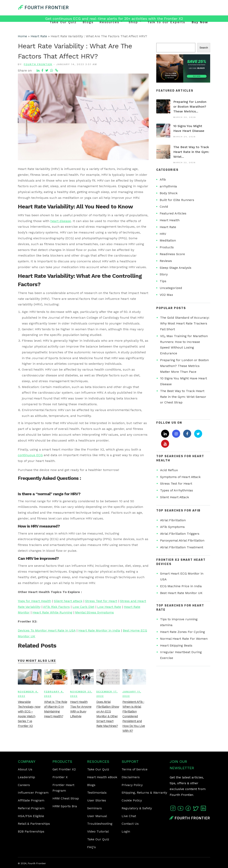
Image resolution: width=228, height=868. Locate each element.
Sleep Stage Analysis (176, 268)
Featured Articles (173, 213)
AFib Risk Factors (56, 607)
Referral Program (31, 808)
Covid (164, 207)
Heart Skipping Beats (176, 645)
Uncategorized (171, 288)
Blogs (88, 22)
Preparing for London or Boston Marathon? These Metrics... (190, 107)
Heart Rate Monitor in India (99, 630)
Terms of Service (135, 769)
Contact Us (130, 824)
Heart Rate (39, 36)
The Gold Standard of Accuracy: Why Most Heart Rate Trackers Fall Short (185, 323)
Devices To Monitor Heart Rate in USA (47, 630)
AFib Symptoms (172, 527)
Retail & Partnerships (34, 824)
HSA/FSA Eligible (31, 816)
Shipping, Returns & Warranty (144, 793)
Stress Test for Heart (101, 601)
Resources (109, 22)
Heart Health (170, 220)
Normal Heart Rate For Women (184, 639)
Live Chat (129, 816)
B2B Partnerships (31, 831)
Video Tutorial (98, 831)
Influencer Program (33, 793)
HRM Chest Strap (66, 798)
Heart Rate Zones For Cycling (183, 632)
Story (164, 274)
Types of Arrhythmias (177, 490)
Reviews (166, 261)
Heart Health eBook (102, 777)
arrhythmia (168, 186)
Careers (24, 785)
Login (126, 831)
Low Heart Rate (109, 607)
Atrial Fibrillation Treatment (182, 547)
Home (22, 36)
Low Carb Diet (83, 607)
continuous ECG (30, 455)
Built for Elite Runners (177, 200)
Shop (133, 22)
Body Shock (169, 193)
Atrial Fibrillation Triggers (180, 534)
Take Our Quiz (63, 22)
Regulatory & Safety (137, 808)
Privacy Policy (132, 785)
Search (204, 48)
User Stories (97, 800)
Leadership (26, 777)
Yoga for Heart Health (34, 601)
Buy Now (200, 22)
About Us (25, 769)
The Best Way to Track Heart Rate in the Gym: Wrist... (191, 152)
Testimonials (97, 793)
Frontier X (60, 777)
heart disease (61, 221)
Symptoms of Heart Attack (180, 477)
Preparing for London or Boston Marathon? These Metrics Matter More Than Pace (184, 366)
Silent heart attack (68, 601)
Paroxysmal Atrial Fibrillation (182, 540)
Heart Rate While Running (52, 612)
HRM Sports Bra (65, 806)
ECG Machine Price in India (181, 586)
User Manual (97, 816)
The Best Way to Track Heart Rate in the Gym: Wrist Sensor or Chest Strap (183, 397)
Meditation (168, 240)
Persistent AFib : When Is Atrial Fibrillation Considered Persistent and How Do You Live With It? (134, 716)
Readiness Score (172, 254)
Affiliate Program (31, 800)
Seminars (94, 808)
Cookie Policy (132, 800)
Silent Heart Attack (175, 497)
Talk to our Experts (166, 22)
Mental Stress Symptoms (94, 612)
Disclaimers (131, 777)
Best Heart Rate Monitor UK (181, 593)
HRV (163, 234)
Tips (163, 281)
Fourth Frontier (38, 64)
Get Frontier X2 (64, 769)
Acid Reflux (169, 470)
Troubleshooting (100, 824)
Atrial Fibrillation (173, 520)
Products (167, 247)
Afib (163, 179)
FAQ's (91, 847)
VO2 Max (166, 295)
